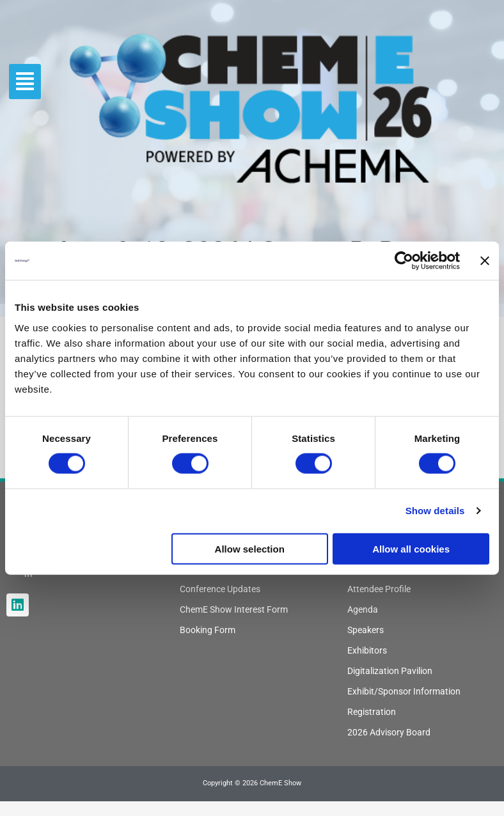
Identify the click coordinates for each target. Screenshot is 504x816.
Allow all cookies (411, 548)
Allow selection (250, 548)
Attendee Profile (379, 589)
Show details (435, 511)
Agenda (363, 609)
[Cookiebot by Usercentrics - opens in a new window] (404, 261)
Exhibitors (367, 650)
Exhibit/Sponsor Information (404, 691)
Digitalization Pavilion (390, 671)
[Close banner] (485, 261)
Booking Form (208, 630)
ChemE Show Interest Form (234, 609)
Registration (372, 712)
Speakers (366, 630)
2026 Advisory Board (389, 732)
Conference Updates (220, 589)
